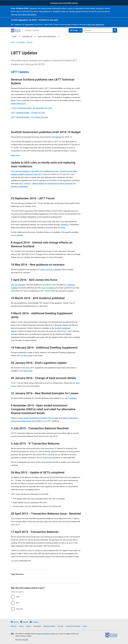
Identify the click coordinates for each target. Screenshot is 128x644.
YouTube (35, 622)
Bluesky (16, 622)
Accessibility (37, 626)
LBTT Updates (21, 42)
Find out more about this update (24, 15)
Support (29, 626)
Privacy (85, 626)
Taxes (14, 37)
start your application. (96, 25)
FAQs (26, 356)
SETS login (76, 30)
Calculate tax (27, 37)
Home (13, 42)
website (20, 235)
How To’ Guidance (49, 288)
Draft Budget (56, 137)
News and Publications (47, 37)
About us (14, 626)
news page (28, 371)
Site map (60, 626)
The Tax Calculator (18, 285)
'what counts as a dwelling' (51, 270)
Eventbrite (64, 225)
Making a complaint (49, 626)
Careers (21, 626)
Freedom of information (73, 626)
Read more (15, 155)
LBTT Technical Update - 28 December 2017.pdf (32, 108)
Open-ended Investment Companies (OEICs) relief (39, 418)
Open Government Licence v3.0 (48, 634)
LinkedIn (26, 622)
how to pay (48, 458)
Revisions (30, 42)
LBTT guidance (71, 398)
